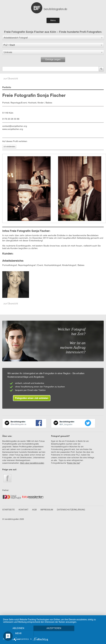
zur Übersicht (11, 79)
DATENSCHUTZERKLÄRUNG (71, 510)
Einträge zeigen (53, 60)
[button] (53, 38)
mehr (18, 633)
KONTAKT (23, 510)
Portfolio (7, 87)
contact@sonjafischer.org (15, 126)
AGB (34, 510)
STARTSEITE (9, 510)
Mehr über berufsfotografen (32, 463)
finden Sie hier (74, 463)
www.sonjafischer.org (13, 129)
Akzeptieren (53, 628)
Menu (53, 20)
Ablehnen (18, 628)
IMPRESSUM (47, 510)
